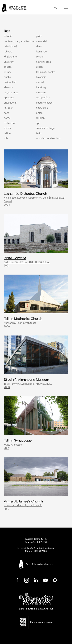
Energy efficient (45, 103)
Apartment (10, 97)
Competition (43, 97)
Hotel (7, 113)
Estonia (8, 36)
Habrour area (11, 92)
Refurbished (10, 46)
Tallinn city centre (46, 72)
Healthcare (42, 108)
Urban (39, 67)
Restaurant (10, 123)
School (40, 56)
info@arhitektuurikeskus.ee (40, 548)
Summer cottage (45, 128)
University (9, 62)
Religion (40, 118)
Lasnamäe (41, 51)
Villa (6, 138)
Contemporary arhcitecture (19, 41)
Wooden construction (48, 138)
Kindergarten (11, 56)
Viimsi (39, 46)
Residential (10, 82)
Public (7, 77)
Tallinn (7, 133)
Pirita (39, 36)
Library (7, 72)
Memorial (41, 41)
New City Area (43, 62)
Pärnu (7, 118)
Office (39, 113)
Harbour (8, 108)
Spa (38, 123)
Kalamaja (41, 77)
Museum (41, 92)
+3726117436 (40, 551)
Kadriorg (41, 87)
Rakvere (8, 51)
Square (8, 67)
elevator (8, 87)
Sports (7, 128)
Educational (10, 103)
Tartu (39, 133)
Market (40, 82)
